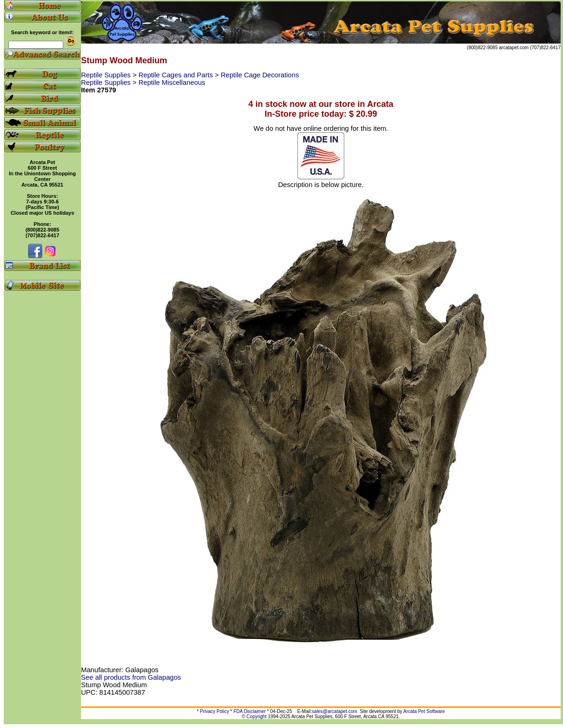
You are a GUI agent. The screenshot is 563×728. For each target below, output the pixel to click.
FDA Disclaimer (249, 711)
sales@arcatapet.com (335, 711)
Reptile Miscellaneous (172, 83)
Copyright (256, 717)
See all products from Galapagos (131, 677)
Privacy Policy (215, 711)
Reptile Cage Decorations (260, 75)
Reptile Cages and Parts (177, 75)
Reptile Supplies (107, 75)
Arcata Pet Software (424, 711)
